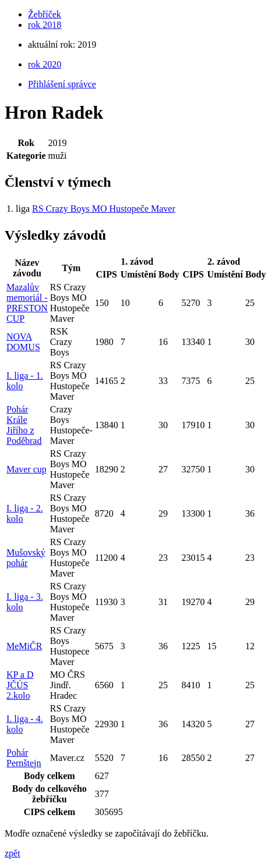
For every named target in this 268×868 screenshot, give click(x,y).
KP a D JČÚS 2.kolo (20, 685)
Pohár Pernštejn (24, 758)
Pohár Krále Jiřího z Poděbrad (24, 425)
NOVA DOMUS (23, 342)
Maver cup (27, 469)
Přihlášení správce (62, 84)
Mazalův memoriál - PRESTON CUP (27, 303)
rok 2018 (45, 25)
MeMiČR (24, 646)
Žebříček (45, 14)
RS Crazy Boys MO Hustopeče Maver (104, 209)
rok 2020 (45, 64)
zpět (13, 853)
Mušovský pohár (26, 558)
